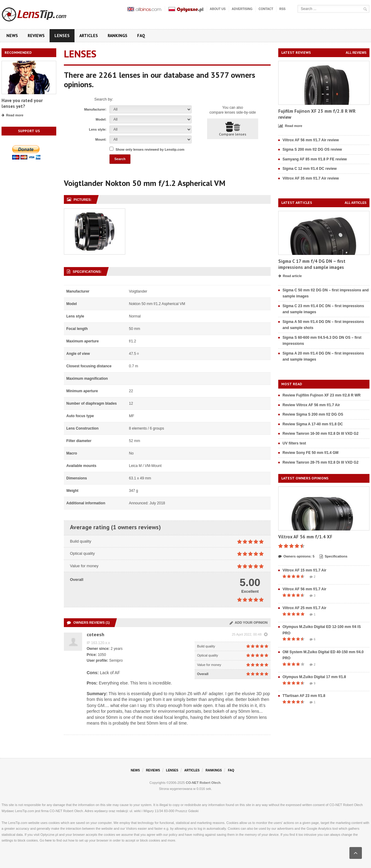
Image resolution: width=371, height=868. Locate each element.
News (12, 36)
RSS (282, 9)
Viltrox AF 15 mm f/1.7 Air (304, 570)
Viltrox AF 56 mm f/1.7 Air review (311, 140)
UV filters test (294, 443)
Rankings (118, 36)
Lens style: (98, 129)
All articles (355, 203)
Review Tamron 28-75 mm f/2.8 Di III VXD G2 (321, 462)
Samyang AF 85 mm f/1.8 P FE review (315, 159)
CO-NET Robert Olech (203, 783)
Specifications (334, 557)
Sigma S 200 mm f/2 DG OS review (312, 149)
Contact (266, 9)
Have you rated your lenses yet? (22, 103)
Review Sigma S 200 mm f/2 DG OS (313, 414)
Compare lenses (233, 129)
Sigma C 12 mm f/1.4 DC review (310, 169)
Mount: (101, 139)
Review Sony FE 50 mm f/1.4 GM (310, 453)
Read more (12, 115)
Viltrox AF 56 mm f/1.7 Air (304, 589)
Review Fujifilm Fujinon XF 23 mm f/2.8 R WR (322, 395)
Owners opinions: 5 (296, 557)
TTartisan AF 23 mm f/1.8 (304, 696)
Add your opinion (249, 623)
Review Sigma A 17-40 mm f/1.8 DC (313, 424)
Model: (101, 119)
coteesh (95, 634)
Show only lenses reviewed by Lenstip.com (150, 149)
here (48, 840)
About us (218, 9)
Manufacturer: (95, 109)
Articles (89, 36)
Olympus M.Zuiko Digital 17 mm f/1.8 (314, 677)
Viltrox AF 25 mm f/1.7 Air (304, 608)
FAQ (141, 36)
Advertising (242, 9)
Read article (290, 276)
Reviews (36, 36)
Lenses (62, 36)
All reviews (356, 53)
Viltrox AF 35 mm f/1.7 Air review (311, 178)
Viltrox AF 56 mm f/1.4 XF (305, 537)
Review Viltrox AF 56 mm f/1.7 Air (311, 405)
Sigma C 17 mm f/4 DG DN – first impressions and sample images (312, 264)
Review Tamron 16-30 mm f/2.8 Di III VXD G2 (321, 434)
